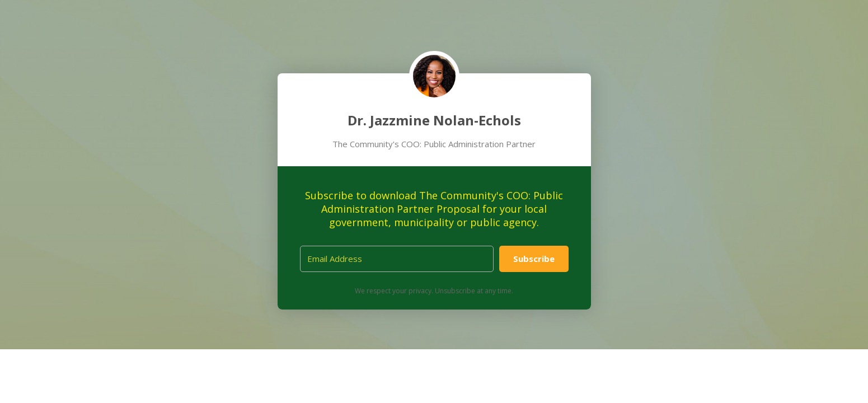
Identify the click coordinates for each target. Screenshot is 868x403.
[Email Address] (397, 259)
